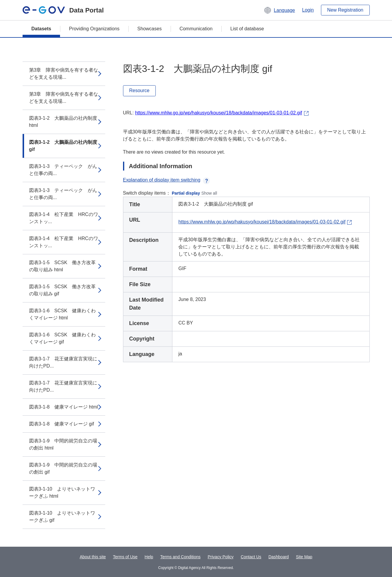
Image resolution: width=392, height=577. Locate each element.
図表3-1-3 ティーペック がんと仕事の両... (63, 170)
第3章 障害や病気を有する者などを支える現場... (64, 74)
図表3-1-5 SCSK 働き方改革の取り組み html (63, 266)
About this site (93, 557)
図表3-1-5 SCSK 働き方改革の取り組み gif (63, 290)
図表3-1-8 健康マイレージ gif (62, 424)
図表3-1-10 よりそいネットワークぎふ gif (62, 517)
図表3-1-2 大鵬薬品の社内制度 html (63, 122)
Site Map (304, 557)
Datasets (41, 29)
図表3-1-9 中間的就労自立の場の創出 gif (63, 468)
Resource (139, 90)
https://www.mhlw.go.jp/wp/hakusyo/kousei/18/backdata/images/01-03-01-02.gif (218, 113)
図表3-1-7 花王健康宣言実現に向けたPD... (63, 362)
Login (308, 10)
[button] (279, 10)
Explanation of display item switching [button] (167, 180)
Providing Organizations (94, 29)
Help (149, 557)
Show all (209, 193)
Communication (196, 29)
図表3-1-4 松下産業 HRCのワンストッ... (64, 218)
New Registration (345, 10)
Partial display (186, 193)
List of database (247, 29)
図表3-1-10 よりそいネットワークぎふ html (62, 492)
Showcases (149, 29)
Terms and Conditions (180, 557)
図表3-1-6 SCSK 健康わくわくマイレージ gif (63, 338)
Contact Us (251, 557)
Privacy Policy (221, 557)
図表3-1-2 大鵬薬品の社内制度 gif (63, 146)
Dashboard (279, 557)
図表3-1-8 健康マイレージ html (64, 407)
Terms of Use (125, 557)
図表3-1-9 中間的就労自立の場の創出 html (63, 444)
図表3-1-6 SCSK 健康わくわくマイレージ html (63, 314)
